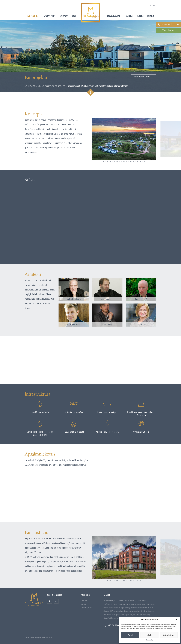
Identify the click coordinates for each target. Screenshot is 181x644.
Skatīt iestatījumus (169, 635)
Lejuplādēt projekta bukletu (142, 77)
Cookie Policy (149, 640)
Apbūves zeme (49, 16)
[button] (176, 620)
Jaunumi (140, 16)
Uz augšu (84, 601)
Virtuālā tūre (168, 31)
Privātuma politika (87, 608)
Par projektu (33, 16)
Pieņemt (130, 635)
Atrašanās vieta (114, 16)
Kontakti (151, 16)
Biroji (74, 16)
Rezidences (64, 16)
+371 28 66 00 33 (171, 25)
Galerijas (129, 16)
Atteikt (149, 635)
